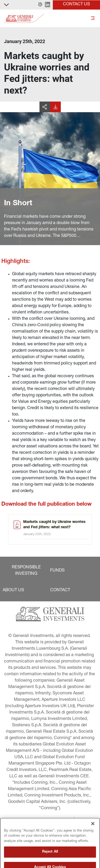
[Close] (93, 833)
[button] (40, 5)
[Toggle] (93, 18)
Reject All (50, 861)
